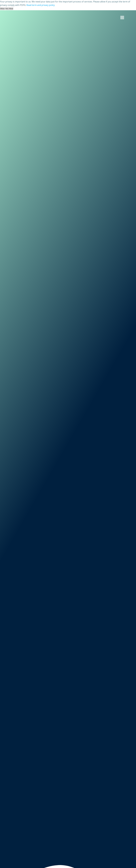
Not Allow (9, 9)
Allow (2, 9)
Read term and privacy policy (41, 5)
